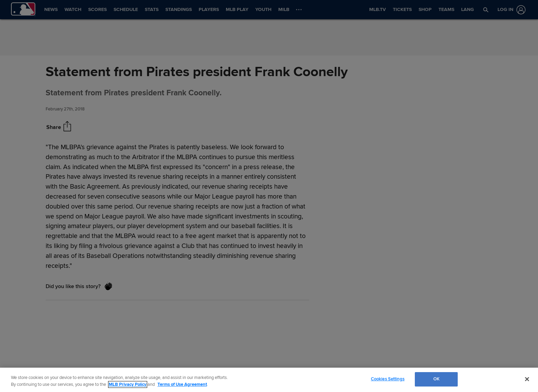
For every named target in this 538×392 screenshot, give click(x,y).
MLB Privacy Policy (128, 384)
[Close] (527, 379)
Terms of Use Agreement (182, 384)
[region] (269, 380)
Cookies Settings (388, 379)
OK (436, 379)
